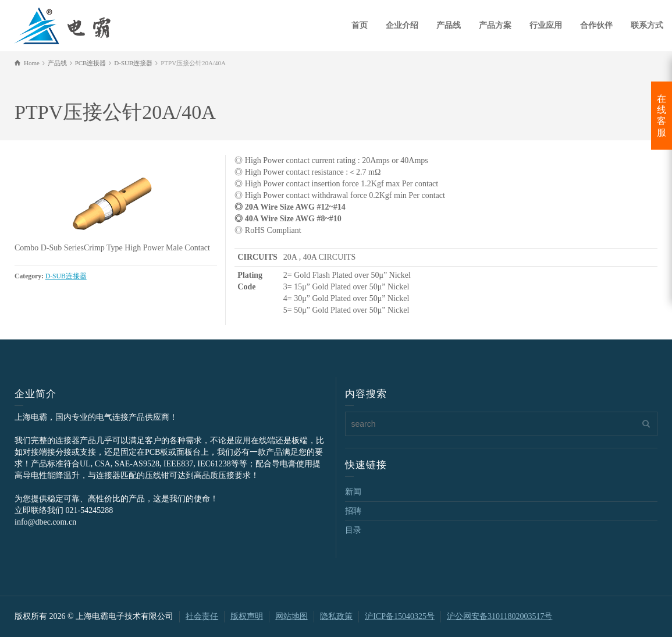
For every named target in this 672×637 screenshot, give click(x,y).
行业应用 (546, 25)
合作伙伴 (596, 25)
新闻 (353, 492)
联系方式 (647, 25)
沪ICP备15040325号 (400, 616)
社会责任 (202, 616)
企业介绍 (402, 25)
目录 (353, 530)
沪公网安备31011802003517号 (499, 616)
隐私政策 (336, 616)
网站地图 (291, 616)
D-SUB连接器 (66, 276)
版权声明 (247, 616)
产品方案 (495, 25)
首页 (360, 25)
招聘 (353, 511)
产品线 (449, 25)
